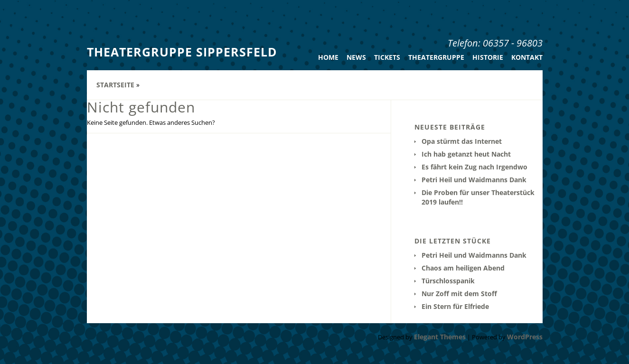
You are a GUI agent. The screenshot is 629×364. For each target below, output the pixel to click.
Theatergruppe (436, 57)
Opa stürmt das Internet (462, 141)
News (356, 57)
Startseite (115, 85)
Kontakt (527, 57)
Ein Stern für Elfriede (455, 306)
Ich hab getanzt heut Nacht (466, 154)
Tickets (387, 57)
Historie (488, 57)
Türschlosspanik (448, 281)
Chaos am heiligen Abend (463, 268)
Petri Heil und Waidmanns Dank (474, 180)
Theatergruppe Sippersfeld (182, 52)
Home (328, 57)
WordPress (525, 337)
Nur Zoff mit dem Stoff (459, 294)
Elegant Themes (440, 337)
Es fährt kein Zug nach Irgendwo (474, 167)
